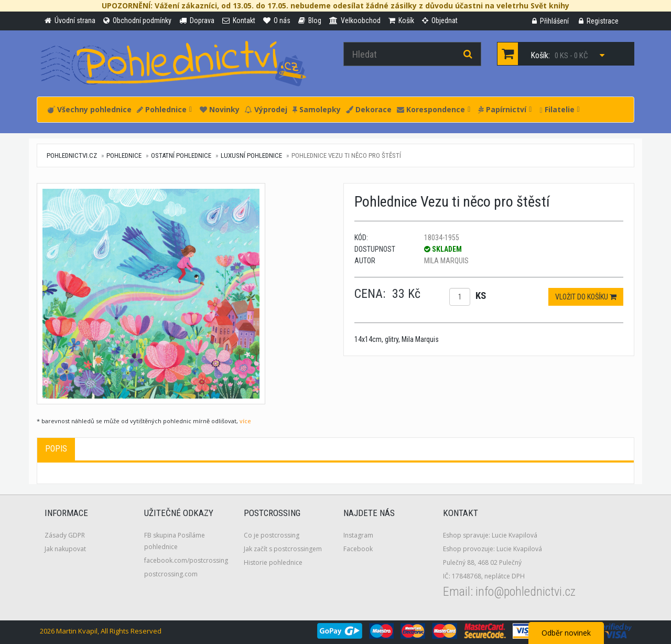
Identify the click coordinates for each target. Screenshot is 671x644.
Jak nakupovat (65, 549)
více (245, 421)
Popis (56, 449)
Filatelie (559, 109)
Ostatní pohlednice (181, 155)
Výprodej (266, 109)
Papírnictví (505, 109)
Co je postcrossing (272, 535)
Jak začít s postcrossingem (283, 549)
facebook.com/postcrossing (186, 560)
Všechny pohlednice (90, 109)
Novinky (220, 109)
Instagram (358, 535)
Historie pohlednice (273, 562)
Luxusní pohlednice (251, 155)
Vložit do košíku (586, 297)
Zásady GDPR (65, 535)
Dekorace (369, 109)
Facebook (358, 549)
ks (481, 296)
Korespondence (434, 109)
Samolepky (317, 109)
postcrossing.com (171, 574)
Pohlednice (164, 109)
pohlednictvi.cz (72, 155)
